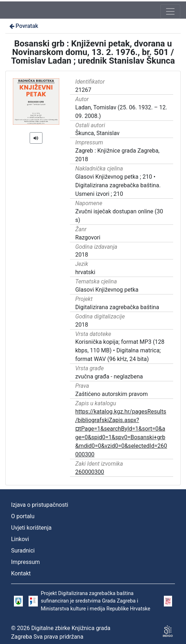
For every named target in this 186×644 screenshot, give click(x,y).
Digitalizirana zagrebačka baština (117, 307)
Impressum (26, 562)
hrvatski (85, 272)
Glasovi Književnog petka (107, 290)
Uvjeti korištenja (31, 528)
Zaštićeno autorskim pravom (112, 394)
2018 (82, 255)
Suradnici (23, 551)
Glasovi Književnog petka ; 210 (114, 177)
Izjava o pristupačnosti (40, 505)
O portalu (23, 516)
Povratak (23, 26)
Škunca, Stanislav (97, 133)
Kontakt (21, 573)
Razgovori (88, 237)
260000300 (90, 472)
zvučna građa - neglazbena (109, 377)
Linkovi (20, 539)
